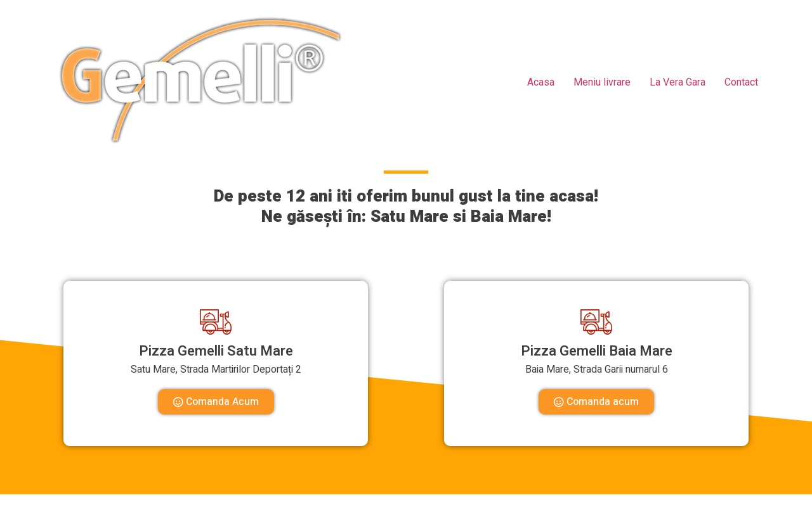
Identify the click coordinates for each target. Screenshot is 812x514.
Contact (741, 82)
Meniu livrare (602, 82)
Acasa (541, 82)
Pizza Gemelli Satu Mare (216, 351)
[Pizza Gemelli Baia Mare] (596, 322)
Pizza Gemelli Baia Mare (597, 351)
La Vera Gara (678, 82)
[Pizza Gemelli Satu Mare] (216, 322)
